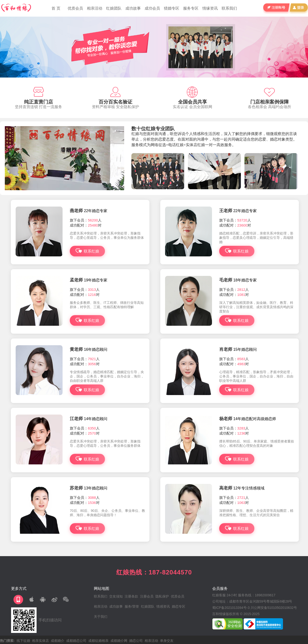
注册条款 (131, 596)
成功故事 (133, 8)
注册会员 (147, 596)
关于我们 (101, 617)
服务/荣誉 (132, 606)
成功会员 (152, 8)
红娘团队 (114, 8)
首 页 (56, 8)
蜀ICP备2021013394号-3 (231, 608)
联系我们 (229, 8)
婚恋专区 (179, 606)
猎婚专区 (172, 8)
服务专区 (191, 8)
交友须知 (116, 596)
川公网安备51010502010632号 (274, 608)
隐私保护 (162, 596)
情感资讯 (163, 606)
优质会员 (75, 8)
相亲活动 (95, 8)
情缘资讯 (210, 8)
